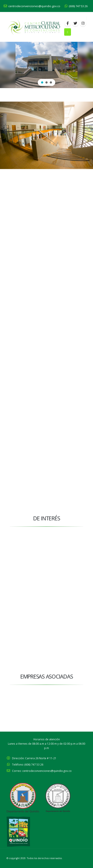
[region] (46, 65)
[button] (42, 82)
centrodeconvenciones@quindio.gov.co (32, 6)
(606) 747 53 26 (76, 6)
